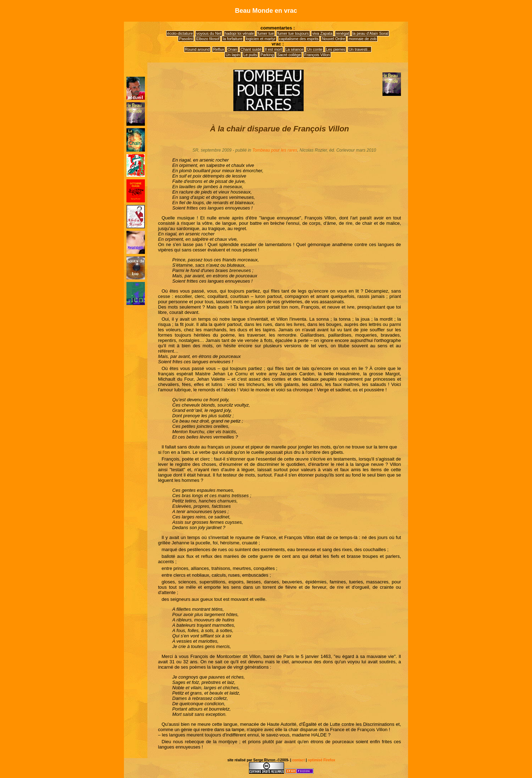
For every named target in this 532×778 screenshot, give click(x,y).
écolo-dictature (180, 33)
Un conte (315, 49)
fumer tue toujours (293, 33)
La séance (295, 49)
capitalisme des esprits (299, 39)
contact (298, 760)
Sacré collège (289, 55)
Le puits (250, 55)
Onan (232, 49)
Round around (197, 49)
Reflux (219, 49)
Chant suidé (251, 49)
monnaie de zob (362, 39)
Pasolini (186, 39)
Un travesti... (360, 49)
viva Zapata (322, 33)
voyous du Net (209, 33)
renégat (343, 33)
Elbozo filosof (208, 39)
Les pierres (336, 49)
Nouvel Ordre (333, 39)
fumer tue (266, 33)
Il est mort (273, 49)
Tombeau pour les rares (275, 150)
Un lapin (233, 55)
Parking (267, 55)
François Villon (317, 55)
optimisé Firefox (321, 760)
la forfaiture (232, 39)
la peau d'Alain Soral (371, 33)
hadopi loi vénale (240, 33)
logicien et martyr (261, 39)
